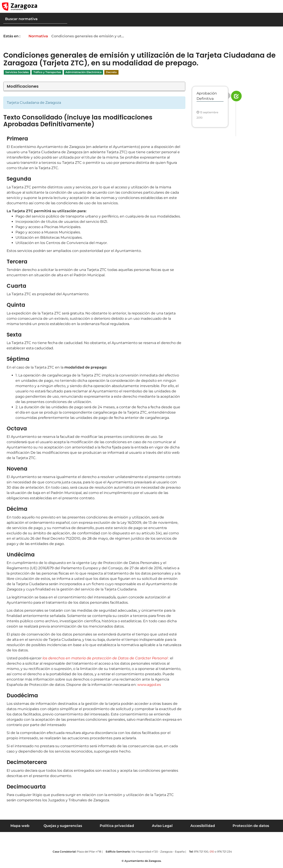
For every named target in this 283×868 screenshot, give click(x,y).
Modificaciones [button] (23, 86)
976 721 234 (225, 852)
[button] (268, 6)
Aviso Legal (162, 826)
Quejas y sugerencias (63, 826)
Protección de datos (251, 826)
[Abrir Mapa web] (277, 6)
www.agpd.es (149, 685)
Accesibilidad (203, 826)
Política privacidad (117, 826)
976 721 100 (201, 852)
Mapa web (20, 826)
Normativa (41, 36)
